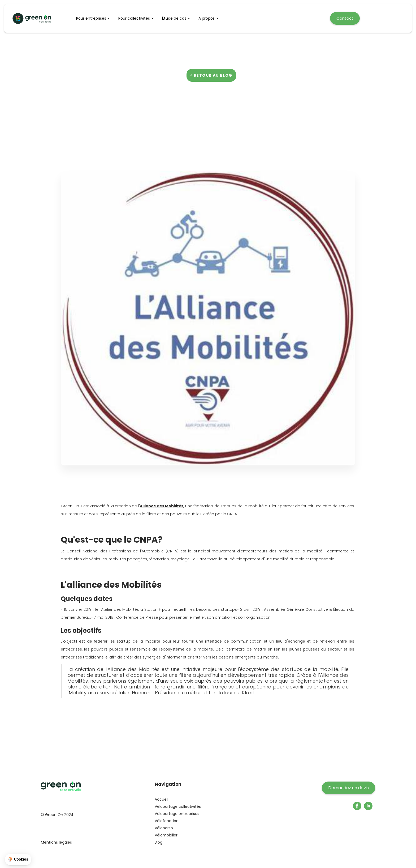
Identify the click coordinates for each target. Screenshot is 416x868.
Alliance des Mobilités (162, 506)
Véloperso (164, 828)
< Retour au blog (211, 75)
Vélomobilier (166, 835)
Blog (159, 842)
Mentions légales (56, 842)
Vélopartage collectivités (178, 806)
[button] (95, 18)
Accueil (161, 799)
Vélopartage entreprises (177, 814)
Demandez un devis (348, 788)
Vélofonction (167, 821)
